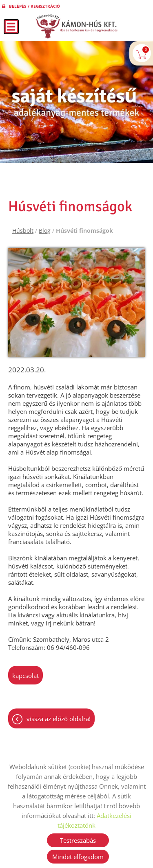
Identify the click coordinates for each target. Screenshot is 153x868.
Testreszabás (78, 840)
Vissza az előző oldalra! (59, 719)
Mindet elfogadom (78, 857)
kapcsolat (25, 676)
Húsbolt (23, 231)
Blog (45, 231)
